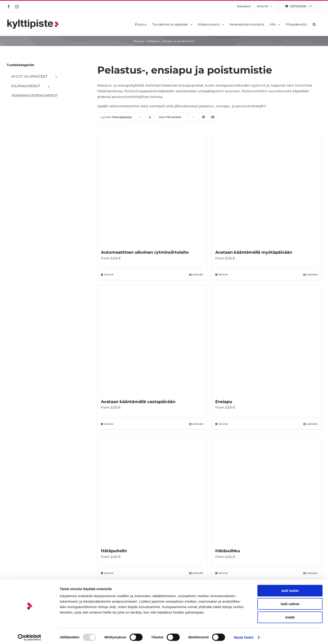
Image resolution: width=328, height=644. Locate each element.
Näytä (170, 117)
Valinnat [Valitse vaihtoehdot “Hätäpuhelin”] (109, 573)
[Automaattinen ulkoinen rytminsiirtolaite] (152, 190)
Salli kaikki (290, 588)
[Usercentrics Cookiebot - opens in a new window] (29, 635)
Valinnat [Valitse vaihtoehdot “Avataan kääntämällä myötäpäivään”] (223, 275)
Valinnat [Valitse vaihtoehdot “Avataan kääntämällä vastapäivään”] (109, 424)
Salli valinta (290, 602)
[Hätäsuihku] (266, 489)
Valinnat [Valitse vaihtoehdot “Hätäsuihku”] (223, 573)
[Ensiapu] (266, 340)
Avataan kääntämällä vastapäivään (138, 402)
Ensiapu (224, 402)
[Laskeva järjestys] (150, 117)
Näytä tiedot (244, 635)
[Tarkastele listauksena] (213, 117)
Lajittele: (116, 117)
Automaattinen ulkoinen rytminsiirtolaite (145, 252)
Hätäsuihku (228, 551)
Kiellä (290, 615)
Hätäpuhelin (114, 551)
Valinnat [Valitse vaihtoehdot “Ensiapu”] (223, 424)
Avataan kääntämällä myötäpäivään (254, 252)
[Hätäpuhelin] (152, 489)
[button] (314, 24)
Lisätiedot (198, 275)
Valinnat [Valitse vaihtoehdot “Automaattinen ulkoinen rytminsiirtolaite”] (109, 275)
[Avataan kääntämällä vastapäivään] (152, 340)
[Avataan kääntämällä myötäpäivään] (266, 190)
